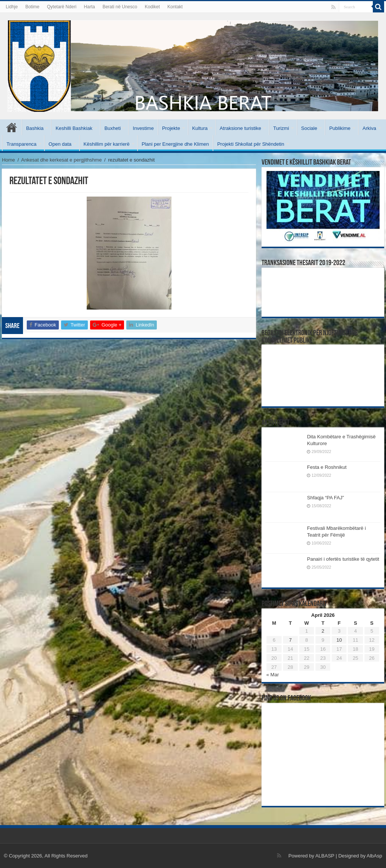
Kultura (200, 128)
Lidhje (12, 7)
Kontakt (175, 7)
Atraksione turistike (240, 128)
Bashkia (35, 128)
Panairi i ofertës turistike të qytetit (343, 559)
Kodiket (152, 7)
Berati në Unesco (120, 7)
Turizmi (281, 128)
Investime (143, 128)
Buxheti (113, 128)
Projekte (171, 128)
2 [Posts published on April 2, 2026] (323, 631)
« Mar (272, 675)
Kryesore (12, 127)
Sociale (309, 128)
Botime (32, 7)
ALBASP (325, 856)
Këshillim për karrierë (107, 144)
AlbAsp (375, 856)
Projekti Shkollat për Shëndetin (251, 144)
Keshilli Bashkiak (74, 128)
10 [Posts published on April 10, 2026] (339, 640)
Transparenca (21, 144)
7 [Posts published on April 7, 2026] (290, 640)
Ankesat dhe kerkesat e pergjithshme (61, 160)
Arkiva (369, 128)
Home (8, 160)
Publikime (340, 128)
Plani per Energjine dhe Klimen (175, 144)
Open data (60, 144)
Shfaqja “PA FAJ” (329, 498)
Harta (90, 7)
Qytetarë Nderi (62, 7)
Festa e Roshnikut (327, 467)
